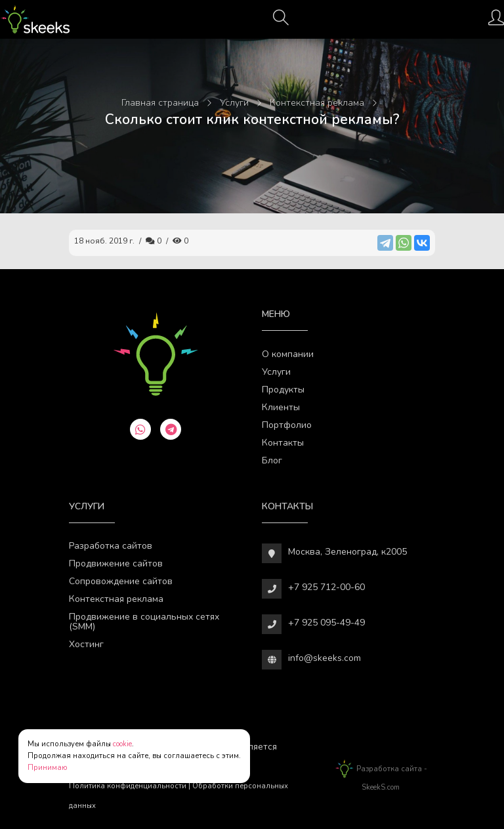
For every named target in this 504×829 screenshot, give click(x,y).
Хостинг (86, 644)
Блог (272, 460)
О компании (288, 354)
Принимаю (48, 768)
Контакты (283, 443)
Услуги (276, 372)
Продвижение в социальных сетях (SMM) (144, 622)
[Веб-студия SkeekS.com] (35, 19)
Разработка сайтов (111, 546)
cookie (122, 744)
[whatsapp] (140, 429)
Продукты (283, 390)
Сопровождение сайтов (121, 581)
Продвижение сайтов (116, 563)
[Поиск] (281, 22)
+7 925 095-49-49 (326, 623)
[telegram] (171, 429)
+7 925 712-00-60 (326, 587)
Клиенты (281, 407)
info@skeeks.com (325, 658)
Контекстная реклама (116, 599)
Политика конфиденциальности (128, 786)
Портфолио (287, 425)
